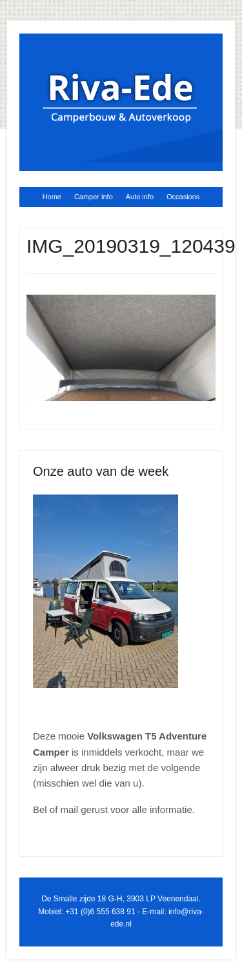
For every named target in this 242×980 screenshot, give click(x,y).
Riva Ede (121, 97)
